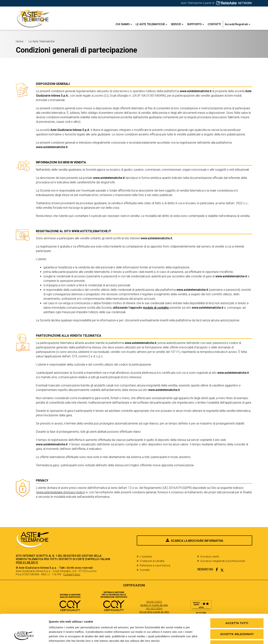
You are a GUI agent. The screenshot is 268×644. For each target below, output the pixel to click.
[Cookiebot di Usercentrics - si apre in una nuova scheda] (24, 637)
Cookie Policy (72, 574)
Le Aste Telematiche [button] (151, 24)
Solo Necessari (237, 620)
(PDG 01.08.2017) (27, 562)
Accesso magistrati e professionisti (223, 561)
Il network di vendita (152, 561)
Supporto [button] (196, 24)
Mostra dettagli (192, 637)
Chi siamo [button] (124, 24)
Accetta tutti (237, 598)
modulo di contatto (156, 308)
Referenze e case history (155, 565)
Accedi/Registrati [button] (238, 24)
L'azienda (146, 557)
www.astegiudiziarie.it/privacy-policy (61, 492)
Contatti (214, 24)
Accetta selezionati (237, 609)
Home (20, 41)
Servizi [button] (177, 24)
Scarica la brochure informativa (197, 541)
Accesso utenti (210, 557)
